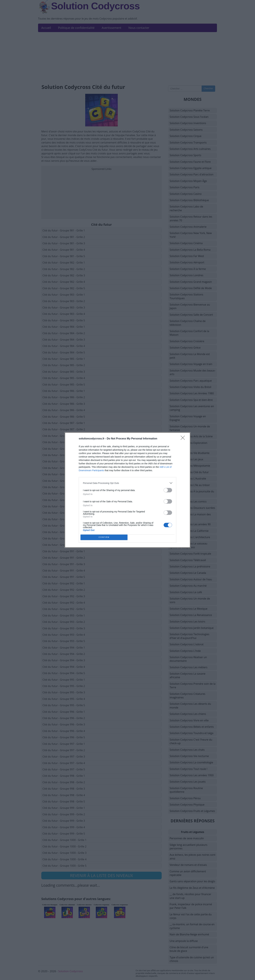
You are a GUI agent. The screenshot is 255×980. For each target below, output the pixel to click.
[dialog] (127, 490)
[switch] (168, 490)
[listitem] (127, 483)
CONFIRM (104, 537)
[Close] (184, 439)
